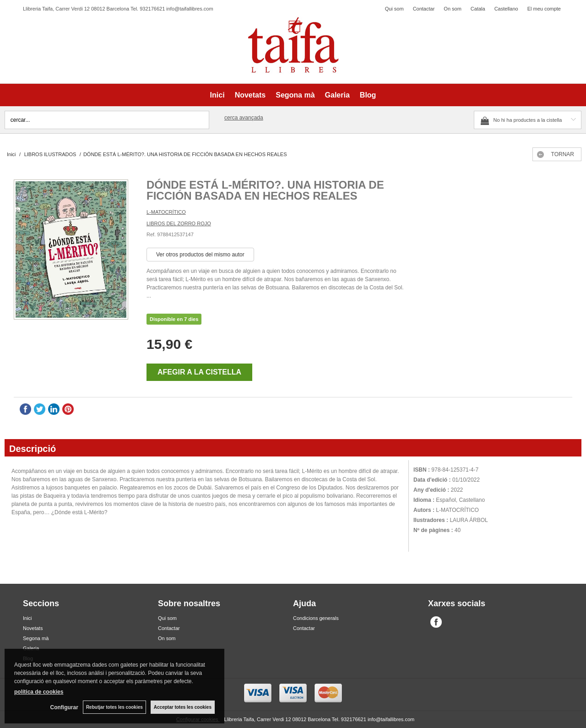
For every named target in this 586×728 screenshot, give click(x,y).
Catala (478, 9)
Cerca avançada (244, 118)
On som (453, 9)
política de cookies (39, 692)
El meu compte (544, 9)
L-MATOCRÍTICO (166, 212)
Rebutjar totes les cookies (114, 707)
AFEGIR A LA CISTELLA (199, 372)
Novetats (250, 95)
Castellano (506, 9)
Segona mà (295, 95)
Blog (368, 95)
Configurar (64, 707)
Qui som (394, 9)
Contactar (424, 9)
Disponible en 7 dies (174, 319)
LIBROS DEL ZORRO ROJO (179, 223)
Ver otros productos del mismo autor (200, 255)
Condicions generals (316, 618)
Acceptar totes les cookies (183, 707)
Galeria (337, 95)
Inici (217, 95)
